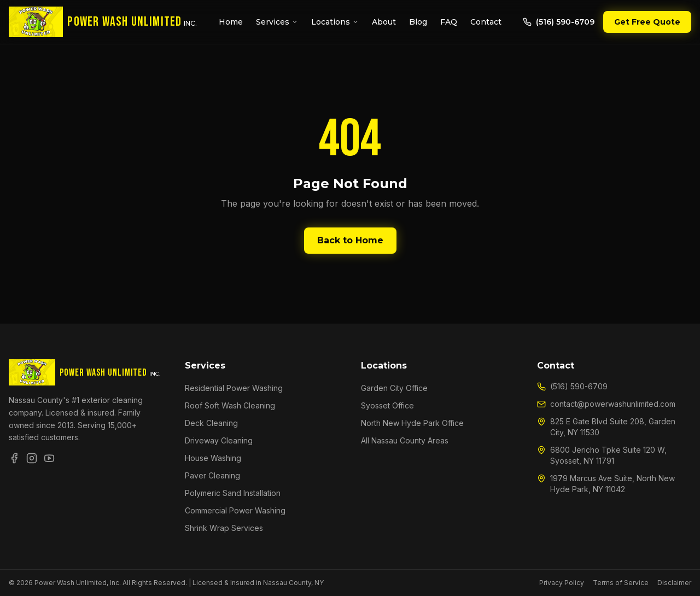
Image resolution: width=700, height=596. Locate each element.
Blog (418, 22)
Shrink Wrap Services (224, 528)
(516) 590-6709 (559, 22)
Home (231, 22)
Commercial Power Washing (235, 510)
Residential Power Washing (234, 388)
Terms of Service (621, 583)
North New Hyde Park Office (412, 423)
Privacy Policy (562, 583)
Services (277, 22)
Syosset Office (387, 405)
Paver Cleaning (212, 475)
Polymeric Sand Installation (233, 493)
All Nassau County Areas (405, 440)
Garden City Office (394, 388)
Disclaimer (674, 583)
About (384, 22)
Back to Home (350, 240)
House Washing (213, 458)
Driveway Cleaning (219, 440)
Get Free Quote (647, 22)
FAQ (449, 22)
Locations (335, 22)
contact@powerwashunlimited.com (606, 404)
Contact (486, 22)
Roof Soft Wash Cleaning (230, 405)
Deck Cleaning (211, 423)
